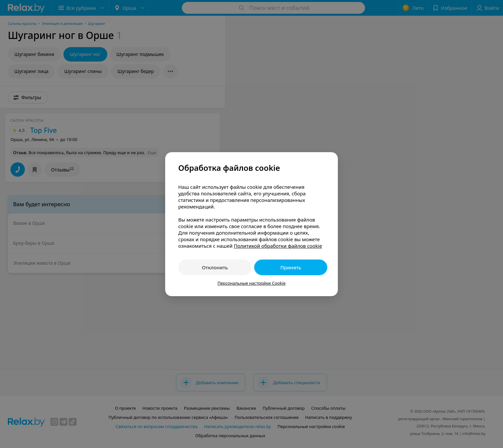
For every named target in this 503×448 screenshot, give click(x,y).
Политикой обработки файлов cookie (278, 246)
